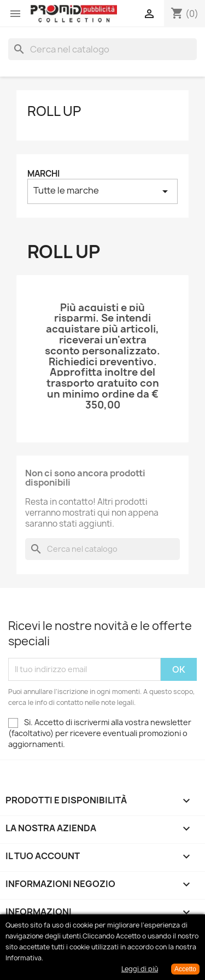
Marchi (43, 174)
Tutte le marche (102, 191)
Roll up (54, 111)
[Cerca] (102, 49)
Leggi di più (140, 969)
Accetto (185, 969)
